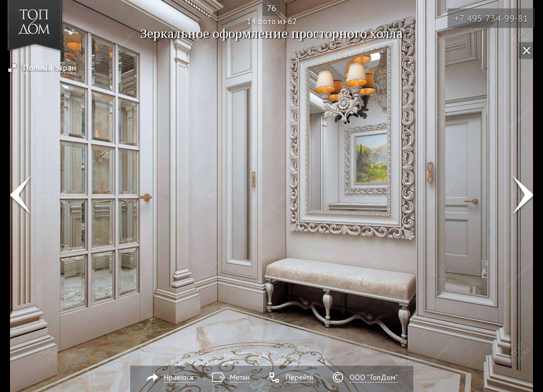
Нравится (179, 377)
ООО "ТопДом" (374, 377)
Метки (240, 377)
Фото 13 (20, 196)
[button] (47, 69)
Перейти (299, 377)
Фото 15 (523, 196)
